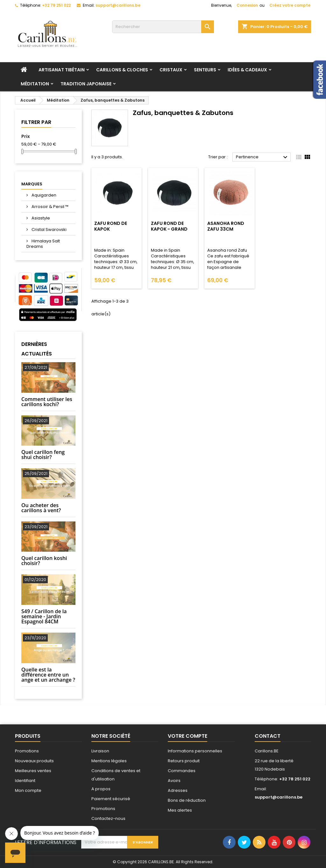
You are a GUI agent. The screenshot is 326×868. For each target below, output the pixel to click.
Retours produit (184, 761)
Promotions (27, 751)
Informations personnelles (195, 751)
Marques (32, 184)
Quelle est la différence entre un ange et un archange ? (48, 675)
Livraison (100, 751)
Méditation (35, 84)
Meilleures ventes (33, 771)
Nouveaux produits (34, 761)
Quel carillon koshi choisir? (44, 561)
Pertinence (262, 157)
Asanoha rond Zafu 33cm (226, 226)
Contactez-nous (108, 818)
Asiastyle (40, 218)
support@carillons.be (118, 5)
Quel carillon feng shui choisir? (43, 455)
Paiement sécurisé (111, 799)
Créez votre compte (290, 5)
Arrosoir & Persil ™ (50, 207)
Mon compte (28, 790)
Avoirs (174, 781)
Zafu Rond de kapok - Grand (169, 226)
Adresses (178, 790)
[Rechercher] (163, 27)
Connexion (247, 5)
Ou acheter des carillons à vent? (41, 508)
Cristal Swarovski (49, 230)
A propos (101, 789)
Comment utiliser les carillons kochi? (47, 402)
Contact (268, 736)
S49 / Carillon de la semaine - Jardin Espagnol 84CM (44, 616)
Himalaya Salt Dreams (43, 244)
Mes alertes (180, 810)
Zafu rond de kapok (111, 226)
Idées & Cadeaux (247, 70)
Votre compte (188, 736)
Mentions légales (109, 761)
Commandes (182, 771)
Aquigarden (43, 195)
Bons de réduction (187, 800)
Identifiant (25, 781)
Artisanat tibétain (62, 70)
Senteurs (205, 70)
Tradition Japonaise (86, 84)
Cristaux (171, 70)
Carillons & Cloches (122, 70)
